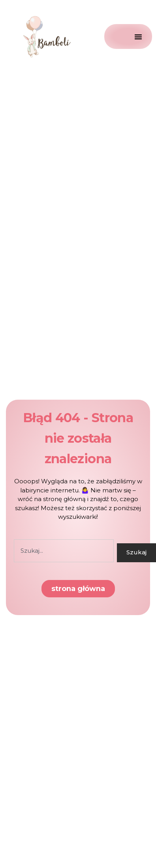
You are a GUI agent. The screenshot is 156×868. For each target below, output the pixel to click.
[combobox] (64, 551)
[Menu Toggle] (128, 36)
